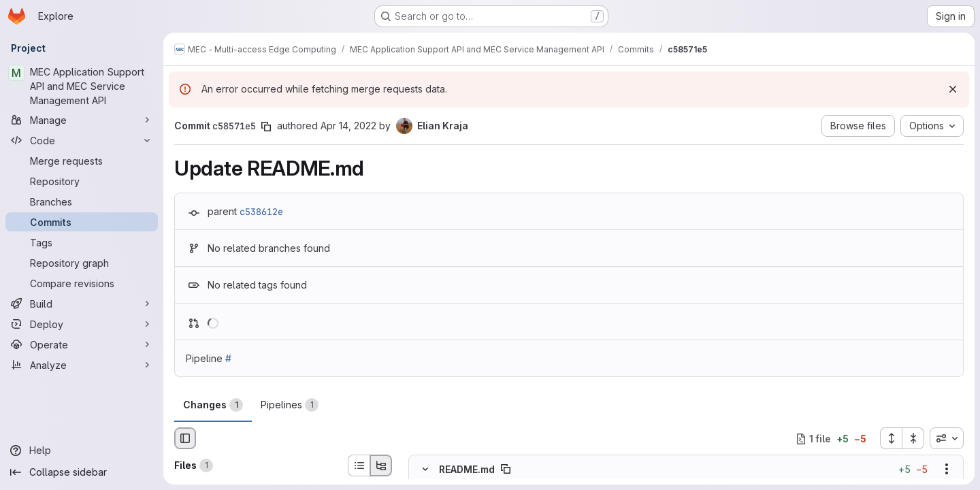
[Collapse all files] (913, 438)
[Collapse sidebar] (82, 472)
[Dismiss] (953, 89)
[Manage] (82, 120)
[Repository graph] (82, 263)
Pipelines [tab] (290, 405)
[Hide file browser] (185, 438)
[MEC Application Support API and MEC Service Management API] (82, 86)
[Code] (82, 140)
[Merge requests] (82, 161)
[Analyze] (82, 365)
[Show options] (947, 470)
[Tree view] (381, 465)
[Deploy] (82, 324)
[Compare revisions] (82, 283)
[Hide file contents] (425, 470)
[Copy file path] (506, 470)
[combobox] (947, 438)
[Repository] (82, 181)
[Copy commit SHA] (266, 127)
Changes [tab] (213, 405)
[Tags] (82, 242)
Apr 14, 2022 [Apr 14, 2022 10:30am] (348, 126)
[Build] (82, 304)
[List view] (359, 465)
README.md (467, 469)
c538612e (261, 212)
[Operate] (82, 344)
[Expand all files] (891, 438)
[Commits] (82, 222)
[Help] (82, 451)
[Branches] (82, 201)
